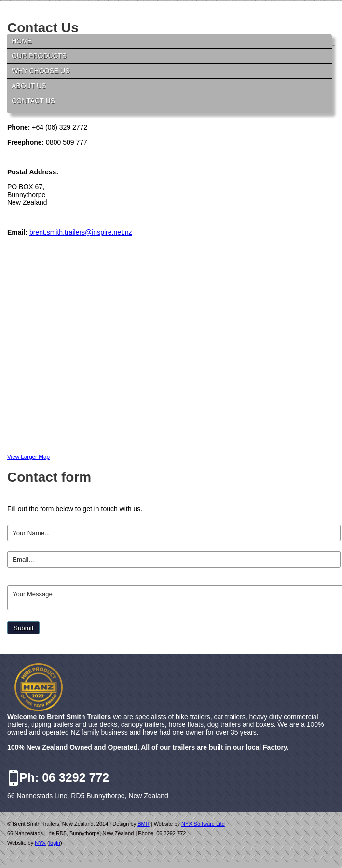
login (55, 843)
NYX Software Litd (203, 824)
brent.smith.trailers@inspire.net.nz (81, 232)
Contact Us (33, 101)
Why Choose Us (41, 71)
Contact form (49, 477)
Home (22, 41)
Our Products (39, 56)
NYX (40, 843)
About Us (29, 86)
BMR (143, 824)
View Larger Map (28, 456)
